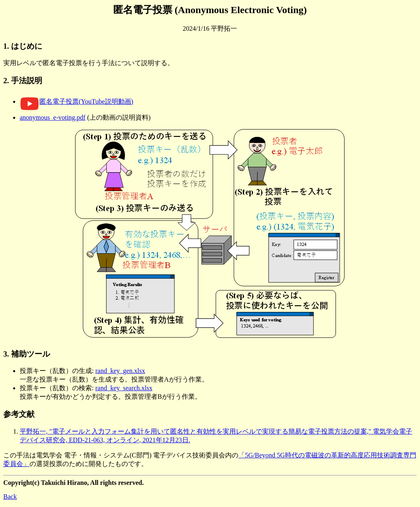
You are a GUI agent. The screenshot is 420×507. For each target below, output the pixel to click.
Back (10, 497)
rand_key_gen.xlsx (120, 371)
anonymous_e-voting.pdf (52, 117)
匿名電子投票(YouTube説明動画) (76, 101)
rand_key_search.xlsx (124, 388)
